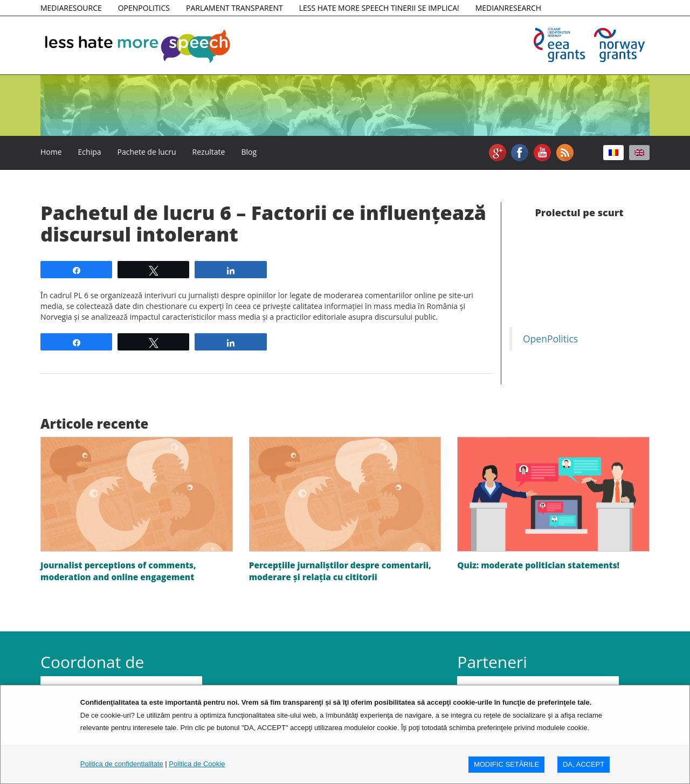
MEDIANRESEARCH (508, 8)
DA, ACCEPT (584, 764)
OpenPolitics (550, 339)
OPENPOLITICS (144, 8)
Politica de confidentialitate (122, 764)
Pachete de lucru (147, 152)
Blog (249, 152)
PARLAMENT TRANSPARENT (234, 8)
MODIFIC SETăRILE (506, 764)
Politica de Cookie (197, 764)
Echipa (90, 152)
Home (51, 152)
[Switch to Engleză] (639, 153)
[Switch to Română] (613, 153)
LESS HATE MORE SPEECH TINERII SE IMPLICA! (379, 8)
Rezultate (209, 152)
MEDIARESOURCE (71, 8)
